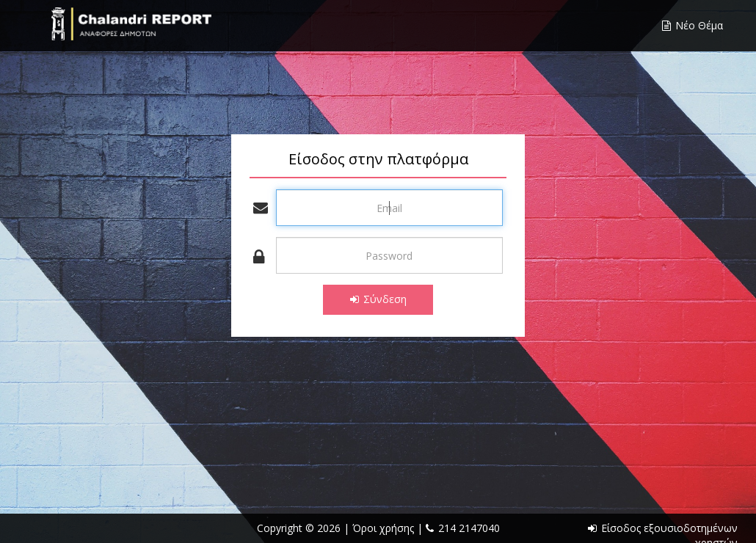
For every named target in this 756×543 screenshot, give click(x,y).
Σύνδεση (378, 299)
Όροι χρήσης (385, 528)
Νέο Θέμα (693, 25)
